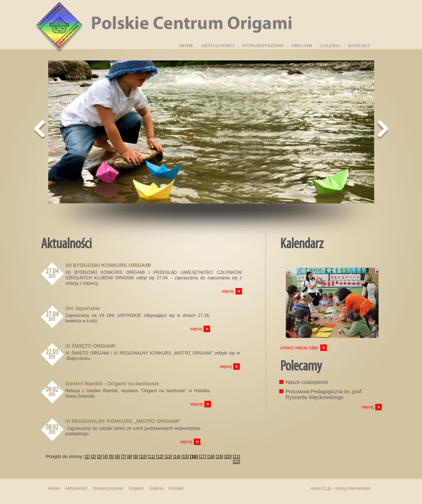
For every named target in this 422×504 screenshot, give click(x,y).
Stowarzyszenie (263, 45)
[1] (87, 457)
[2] (93, 457)
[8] (129, 457)
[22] (236, 462)
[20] (228, 457)
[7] (123, 457)
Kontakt (359, 45)
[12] (160, 457)
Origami (302, 45)
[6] (117, 457)
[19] (220, 457)
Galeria (330, 45)
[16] (194, 457)
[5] (111, 457)
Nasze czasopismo (307, 382)
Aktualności (218, 45)
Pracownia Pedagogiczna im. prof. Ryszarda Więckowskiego (324, 394)
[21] (236, 457)
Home (187, 45)
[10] (143, 457)
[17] (202, 457)
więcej (228, 291)
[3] (99, 457)
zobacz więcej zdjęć (300, 348)
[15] (185, 457)
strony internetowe (352, 488)
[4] (105, 457)
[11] (151, 457)
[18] (211, 457)
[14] (177, 457)
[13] (168, 457)
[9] (136, 457)
